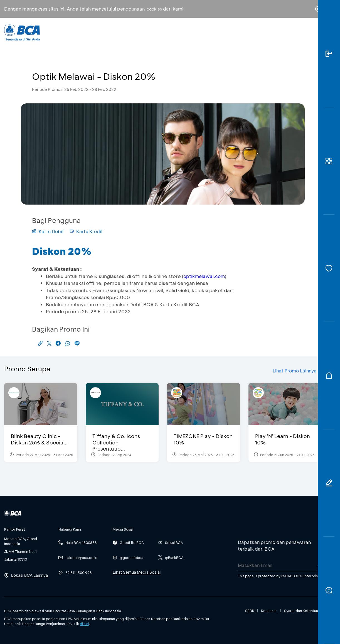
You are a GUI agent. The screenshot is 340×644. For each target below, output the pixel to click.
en (316, 33)
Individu (127, 32)
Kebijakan (269, 611)
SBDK (250, 611)
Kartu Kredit (86, 231)
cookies (154, 9)
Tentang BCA (198, 32)
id (307, 33)
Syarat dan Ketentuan (302, 611)
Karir (235, 32)
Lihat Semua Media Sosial (137, 572)
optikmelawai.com (204, 276)
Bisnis (159, 32)
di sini (84, 624)
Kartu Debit (48, 231)
